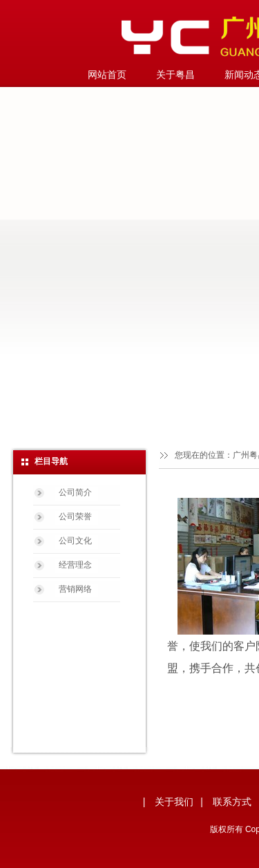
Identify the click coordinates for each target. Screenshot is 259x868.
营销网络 (75, 589)
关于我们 (174, 802)
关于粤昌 (175, 75)
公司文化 (75, 541)
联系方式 (232, 802)
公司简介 (75, 492)
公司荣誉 (75, 517)
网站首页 (107, 75)
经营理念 (75, 565)
